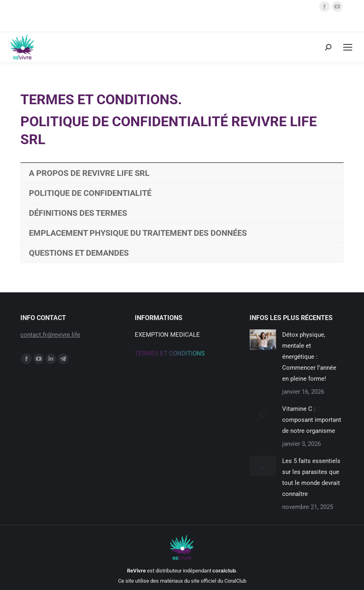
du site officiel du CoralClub (215, 581)
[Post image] (263, 340)
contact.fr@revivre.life (50, 335)
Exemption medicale (167, 335)
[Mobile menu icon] (348, 47)
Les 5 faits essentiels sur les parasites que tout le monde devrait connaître (311, 477)
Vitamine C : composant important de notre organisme (312, 420)
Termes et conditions (170, 353)
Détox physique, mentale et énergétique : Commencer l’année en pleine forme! (309, 357)
